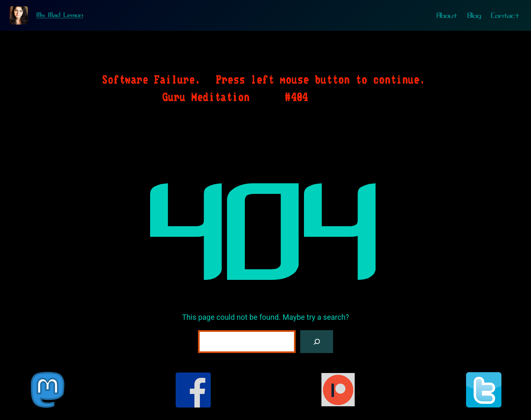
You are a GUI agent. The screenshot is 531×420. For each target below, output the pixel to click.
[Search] (317, 342)
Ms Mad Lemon (60, 15)
